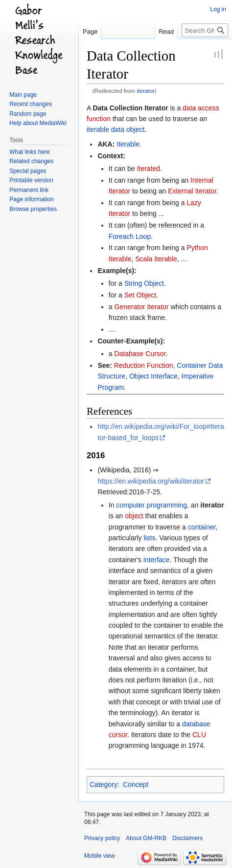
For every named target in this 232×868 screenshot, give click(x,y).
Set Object (140, 295)
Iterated (148, 169)
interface (157, 560)
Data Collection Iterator (130, 108)
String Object (144, 283)
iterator (146, 91)
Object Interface (153, 376)
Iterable (128, 144)
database (196, 724)
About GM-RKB (146, 838)
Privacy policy (102, 838)
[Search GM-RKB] (205, 30)
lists (149, 538)
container (202, 527)
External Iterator (192, 191)
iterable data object (116, 129)
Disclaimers (187, 838)
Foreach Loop (130, 236)
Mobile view (100, 856)
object (134, 516)
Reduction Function (144, 365)
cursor (118, 735)
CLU (199, 735)
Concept (136, 784)
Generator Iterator (141, 307)
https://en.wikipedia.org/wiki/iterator (151, 481)
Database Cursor (140, 354)
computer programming (151, 505)
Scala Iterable (156, 259)
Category (104, 784)
